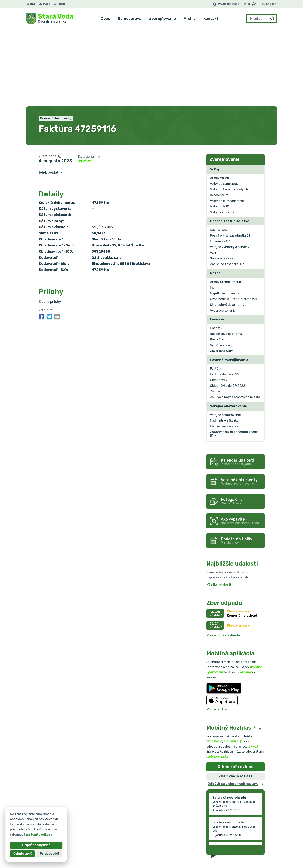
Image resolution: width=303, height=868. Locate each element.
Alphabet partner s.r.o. (83, 820)
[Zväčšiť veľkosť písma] (254, 4)
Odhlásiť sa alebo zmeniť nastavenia (235, 705)
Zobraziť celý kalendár (224, 556)
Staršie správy (221, 770)
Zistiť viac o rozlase (235, 697)
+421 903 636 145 (248, 840)
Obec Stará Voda (64, 824)
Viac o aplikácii (218, 631)
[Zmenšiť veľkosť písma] (245, 4)
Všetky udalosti (219, 506)
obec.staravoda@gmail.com (256, 844)
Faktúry (85, 82)
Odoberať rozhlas (235, 688)
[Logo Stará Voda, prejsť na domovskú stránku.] (50, 19)
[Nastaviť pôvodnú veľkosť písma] (249, 4)
